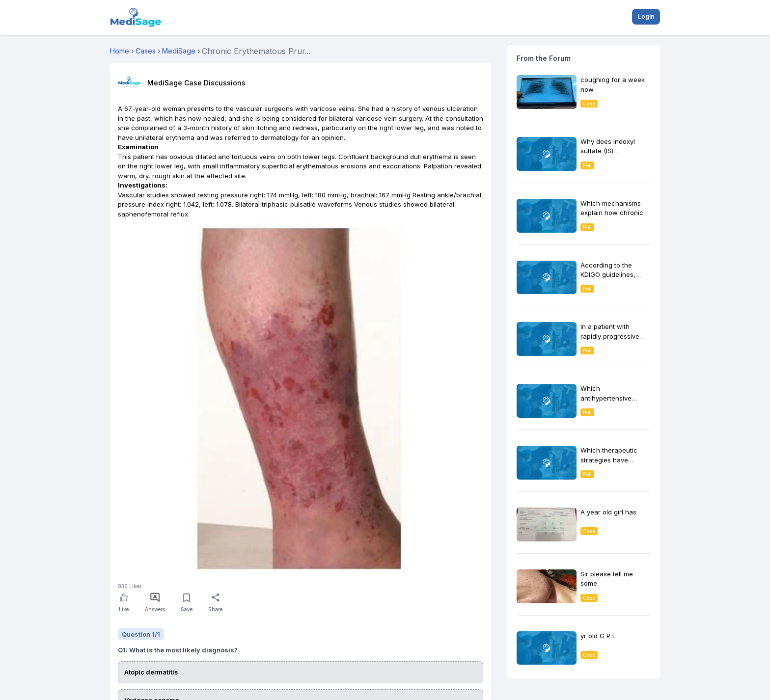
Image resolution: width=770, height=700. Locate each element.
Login (646, 16)
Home (120, 51)
